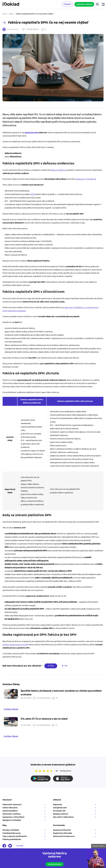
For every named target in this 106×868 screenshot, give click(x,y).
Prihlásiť (67, 4)
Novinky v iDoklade (11, 830)
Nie (66, 666)
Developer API (59, 811)
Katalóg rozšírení (60, 814)
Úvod (4, 14)
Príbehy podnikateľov (12, 839)
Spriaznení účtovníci (62, 830)
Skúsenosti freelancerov (64, 836)
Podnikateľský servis (12, 833)
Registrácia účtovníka (63, 833)
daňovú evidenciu (58, 170)
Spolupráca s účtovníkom (13, 817)
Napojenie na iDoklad (12, 820)
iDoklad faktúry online (11, 4)
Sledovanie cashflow (12, 814)
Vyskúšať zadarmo (84, 4)
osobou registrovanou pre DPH (16, 645)
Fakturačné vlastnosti (12, 805)
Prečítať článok (11, 709)
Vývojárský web (60, 808)
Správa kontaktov (10, 811)
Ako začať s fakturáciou (63, 817)
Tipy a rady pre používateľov (15, 836)
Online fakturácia (10, 808)
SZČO (33, 194)
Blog (11, 14)
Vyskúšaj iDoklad (55, 864)
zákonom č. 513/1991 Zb (86, 179)
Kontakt (20, 846)
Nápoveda (57, 805)
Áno (52, 666)
